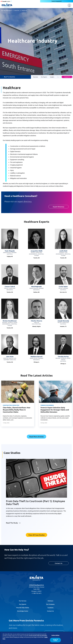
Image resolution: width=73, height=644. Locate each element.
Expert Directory (59, 207)
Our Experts (23, 604)
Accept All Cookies (55, 640)
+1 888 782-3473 (37, 593)
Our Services (23, 601)
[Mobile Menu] (69, 5)
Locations (50, 608)
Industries (17, 10)
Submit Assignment (57, 1)
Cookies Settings (55, 635)
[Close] (71, 638)
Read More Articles (36, 437)
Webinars (50, 601)
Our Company (50, 604)
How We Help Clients (7, 10)
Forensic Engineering (47, 405)
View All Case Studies (36, 535)
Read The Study (12, 523)
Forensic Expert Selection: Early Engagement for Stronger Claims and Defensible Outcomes (55, 410)
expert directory (24, 201)
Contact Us (67, 77)
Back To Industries (9, 77)
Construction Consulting (11, 405)
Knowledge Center (23, 611)
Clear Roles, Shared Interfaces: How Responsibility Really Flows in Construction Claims (17, 410)
